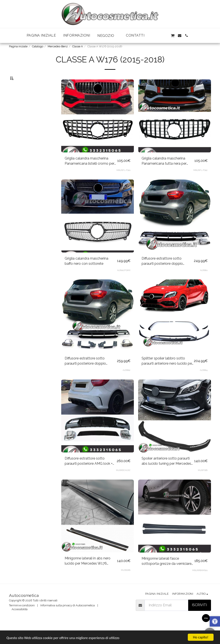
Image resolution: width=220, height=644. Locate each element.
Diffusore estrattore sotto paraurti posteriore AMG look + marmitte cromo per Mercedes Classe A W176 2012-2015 (89, 471)
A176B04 (204, 380)
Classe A (78, 46)
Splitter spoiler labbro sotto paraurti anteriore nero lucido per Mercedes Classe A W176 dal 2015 (167, 371)
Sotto (21, 100)
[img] (98, 526)
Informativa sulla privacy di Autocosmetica (68, 615)
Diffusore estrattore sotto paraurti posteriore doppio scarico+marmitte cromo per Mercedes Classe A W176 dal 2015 (165, 271)
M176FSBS (203, 480)
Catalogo (38, 46)
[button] (108, 36)
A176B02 (127, 380)
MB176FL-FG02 (200, 180)
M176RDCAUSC (123, 480)
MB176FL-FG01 (123, 180)
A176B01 (204, 280)
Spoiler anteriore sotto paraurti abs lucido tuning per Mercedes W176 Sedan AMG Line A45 (166, 471)
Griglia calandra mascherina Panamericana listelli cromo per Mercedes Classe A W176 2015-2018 (90, 171)
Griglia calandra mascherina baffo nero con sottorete (86, 271)
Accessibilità (20, 619)
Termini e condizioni (22, 615)
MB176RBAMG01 (200, 580)
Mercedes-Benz (58, 46)
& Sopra (23, 122)
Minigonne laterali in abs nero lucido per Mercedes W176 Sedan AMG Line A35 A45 (88, 571)
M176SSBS (126, 580)
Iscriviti (199, 615)
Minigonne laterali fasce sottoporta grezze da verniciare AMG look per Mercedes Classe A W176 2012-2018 (167, 571)
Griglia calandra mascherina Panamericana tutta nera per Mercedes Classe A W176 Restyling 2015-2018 (164, 171)
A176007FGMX (124, 280)
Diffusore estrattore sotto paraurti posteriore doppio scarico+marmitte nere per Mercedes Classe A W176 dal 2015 (88, 371)
